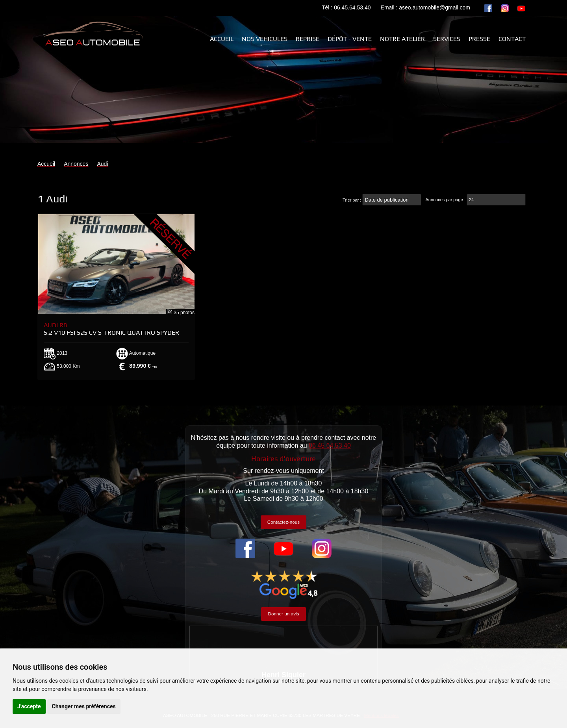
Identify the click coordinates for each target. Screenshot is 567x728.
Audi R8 (111, 329)
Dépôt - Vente (350, 39)
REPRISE (308, 39)
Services (447, 39)
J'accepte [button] (29, 706)
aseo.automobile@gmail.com (435, 7)
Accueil (222, 39)
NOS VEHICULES (265, 39)
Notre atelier (402, 39)
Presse (479, 39)
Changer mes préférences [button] (84, 706)
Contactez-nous (283, 522)
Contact (512, 39)
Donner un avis (283, 614)
